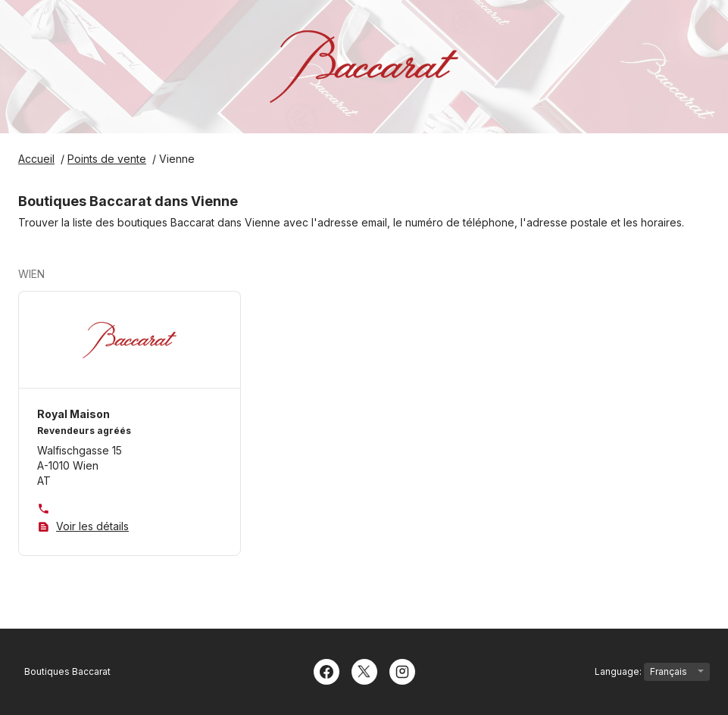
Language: (652, 672)
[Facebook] (327, 670)
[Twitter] (364, 670)
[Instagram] (402, 670)
